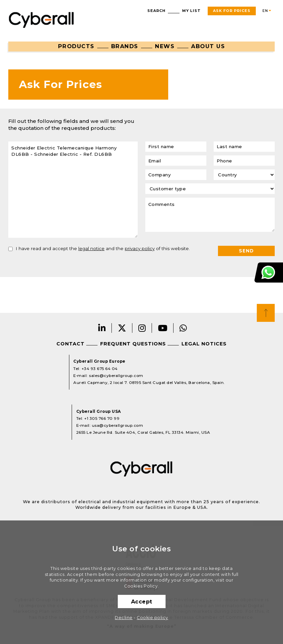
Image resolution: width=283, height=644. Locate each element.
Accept (142, 601)
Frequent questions (133, 344)
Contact (71, 344)
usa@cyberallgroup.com (118, 425)
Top (266, 313)
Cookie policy (152, 618)
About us (208, 46)
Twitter (122, 328)
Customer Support (269, 272)
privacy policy (140, 248)
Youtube (163, 328)
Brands (125, 46)
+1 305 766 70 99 (102, 418)
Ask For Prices (232, 11)
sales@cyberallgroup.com (116, 376)
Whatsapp (183, 328)
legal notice (91, 248)
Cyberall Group (41, 19)
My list (191, 11)
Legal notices (204, 344)
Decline (124, 618)
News (165, 46)
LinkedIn (102, 328)
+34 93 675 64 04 (100, 369)
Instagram (142, 328)
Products (76, 46)
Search (156, 11)
